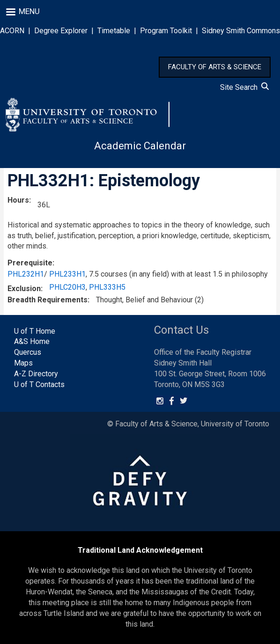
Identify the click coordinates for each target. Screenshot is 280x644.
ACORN (12, 31)
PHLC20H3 (67, 287)
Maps (23, 363)
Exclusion (24, 289)
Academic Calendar (140, 146)
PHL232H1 (26, 274)
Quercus (28, 352)
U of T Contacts (39, 384)
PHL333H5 (107, 287)
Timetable (114, 31)
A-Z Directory (36, 374)
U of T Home (35, 331)
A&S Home (32, 341)
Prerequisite (30, 263)
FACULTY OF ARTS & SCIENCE (215, 67)
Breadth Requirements (48, 300)
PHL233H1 (67, 274)
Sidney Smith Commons (241, 31)
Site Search (244, 87)
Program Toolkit (166, 31)
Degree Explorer (61, 31)
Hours (18, 200)
